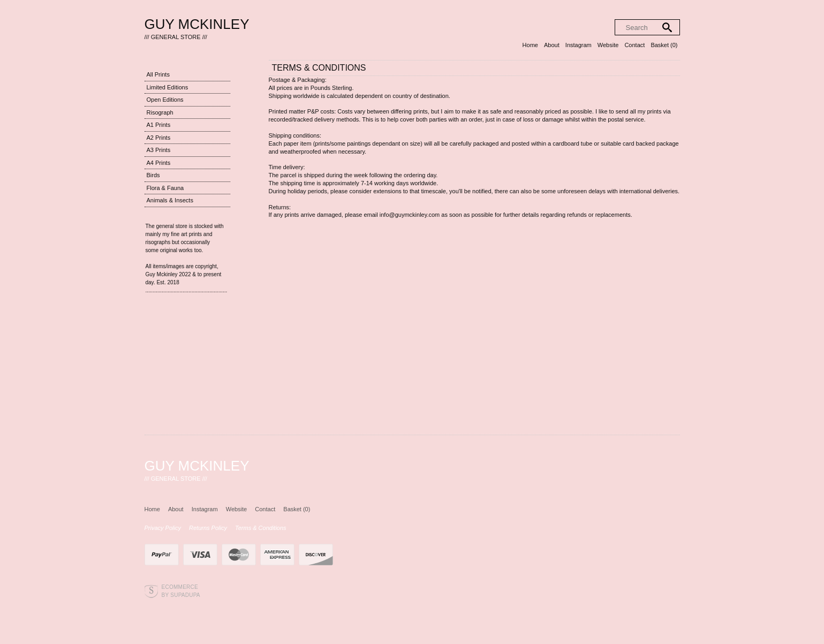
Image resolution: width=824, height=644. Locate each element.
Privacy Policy (163, 528)
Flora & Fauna (165, 188)
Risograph (160, 112)
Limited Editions (168, 87)
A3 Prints (159, 150)
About (552, 45)
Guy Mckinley (197, 24)
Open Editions (165, 100)
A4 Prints (159, 163)
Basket (664, 45)
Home (530, 45)
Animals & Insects (170, 200)
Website (608, 45)
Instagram (579, 45)
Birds (153, 175)
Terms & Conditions (261, 528)
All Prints (158, 74)
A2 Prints (159, 138)
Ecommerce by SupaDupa (181, 590)
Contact (634, 45)
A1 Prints (159, 125)
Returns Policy (208, 528)
